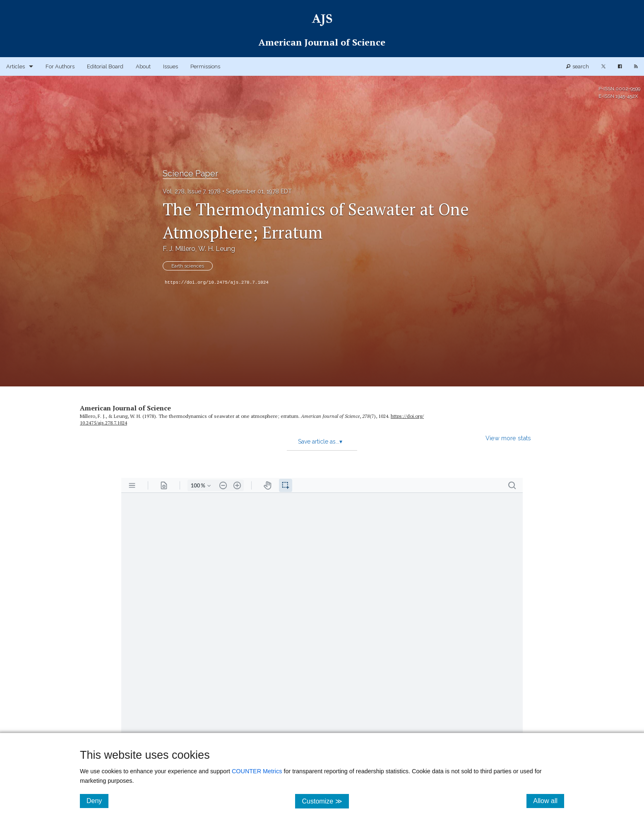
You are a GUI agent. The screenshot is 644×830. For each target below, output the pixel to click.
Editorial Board (105, 66)
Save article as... (320, 442)
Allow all (549, 801)
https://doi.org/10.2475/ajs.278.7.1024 (217, 282)
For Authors (60, 66)
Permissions (205, 66)
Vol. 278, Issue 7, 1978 (192, 191)
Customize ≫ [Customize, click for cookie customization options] (325, 801)
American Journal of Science (125, 408)
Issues (171, 66)
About (143, 66)
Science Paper (190, 174)
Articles (16, 66)
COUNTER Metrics (257, 771)
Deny (97, 801)
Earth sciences (188, 266)
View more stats (508, 438)
